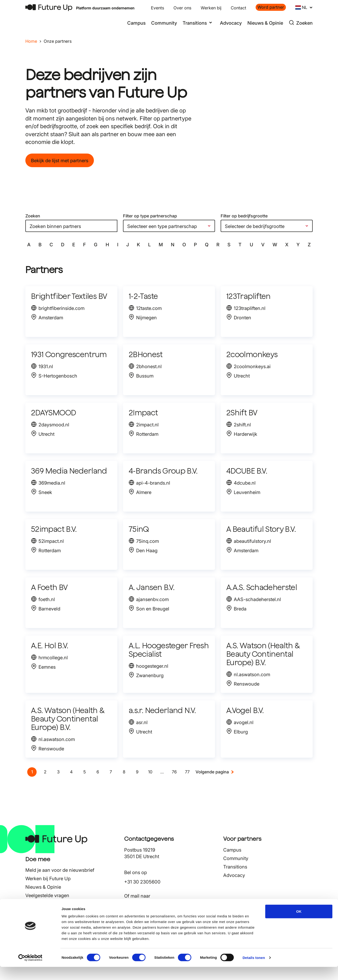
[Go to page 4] (71, 772)
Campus (136, 23)
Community (164, 23)
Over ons (182, 8)
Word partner (271, 7)
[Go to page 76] (174, 772)
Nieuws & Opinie (265, 23)
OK (299, 924)
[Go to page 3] (58, 772)
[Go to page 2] (45, 772)
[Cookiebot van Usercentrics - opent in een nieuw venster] (30, 971)
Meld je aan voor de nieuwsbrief (60, 870)
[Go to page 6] (98, 772)
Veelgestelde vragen (47, 895)
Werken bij (211, 8)
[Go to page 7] (111, 772)
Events (157, 8)
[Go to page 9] (137, 772)
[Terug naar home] (49, 8)
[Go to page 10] (150, 772)
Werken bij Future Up (48, 879)
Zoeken (33, 216)
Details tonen (254, 971)
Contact (238, 8)
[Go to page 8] (124, 772)
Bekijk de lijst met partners (60, 161)
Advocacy (231, 23)
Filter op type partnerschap (150, 216)
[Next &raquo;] (215, 772)
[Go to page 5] (84, 772)
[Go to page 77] (187, 772)
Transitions (235, 867)
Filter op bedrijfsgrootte (244, 216)
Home (31, 41)
